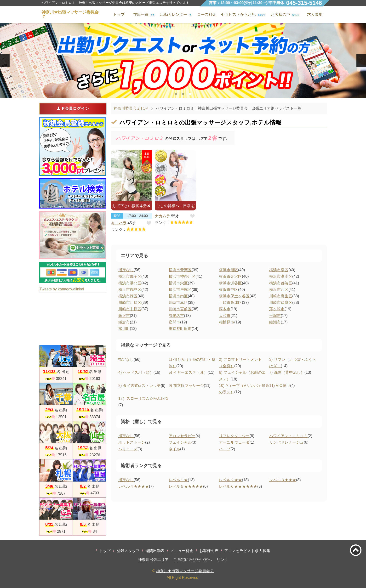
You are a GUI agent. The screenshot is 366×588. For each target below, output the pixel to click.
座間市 (174, 322)
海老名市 (176, 316)
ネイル (174, 449)
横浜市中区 (229, 290)
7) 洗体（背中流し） (287, 372)
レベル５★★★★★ (186, 486)
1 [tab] (176, 94)
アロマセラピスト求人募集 (247, 551)
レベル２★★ (230, 480)
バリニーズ (128, 449)
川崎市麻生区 (281, 296)
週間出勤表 (155, 551)
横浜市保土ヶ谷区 (234, 296)
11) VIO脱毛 (280, 386)
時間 (117, 216)
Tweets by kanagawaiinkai (62, 289)
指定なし (126, 270)
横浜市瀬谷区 (230, 283)
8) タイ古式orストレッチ (140, 386)
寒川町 (124, 329)
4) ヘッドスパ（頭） (136, 372)
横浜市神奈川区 (182, 276)
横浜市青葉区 (180, 270)
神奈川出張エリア (153, 560)
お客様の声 (209, 551)
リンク (222, 560)
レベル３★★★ (283, 480)
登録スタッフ (128, 551)
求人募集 (315, 14)
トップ (105, 551)
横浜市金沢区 (230, 276)
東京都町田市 (180, 329)
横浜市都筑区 (281, 283)
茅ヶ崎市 (277, 309)
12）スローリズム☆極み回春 (143, 399)
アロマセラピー (182, 436)
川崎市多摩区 (281, 302)
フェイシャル (180, 442)
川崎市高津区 (230, 302)
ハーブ (225, 449)
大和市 (225, 316)
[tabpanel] (183, 60)
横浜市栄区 (178, 283)
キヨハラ (119, 223)
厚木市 (225, 309)
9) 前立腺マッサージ (186, 386)
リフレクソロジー (234, 436)
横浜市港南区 (281, 276)
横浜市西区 (279, 290)
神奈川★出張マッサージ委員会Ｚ (185, 571)
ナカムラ (162, 216)
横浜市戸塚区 (180, 290)
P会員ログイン (73, 108)
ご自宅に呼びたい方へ (193, 560)
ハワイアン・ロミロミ (288, 436)
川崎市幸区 (178, 302)
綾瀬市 (275, 322)
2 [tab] (183, 94)
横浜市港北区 (130, 283)
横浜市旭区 (229, 270)
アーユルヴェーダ (234, 442)
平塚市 (275, 316)
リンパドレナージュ (286, 442)
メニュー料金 (182, 551)
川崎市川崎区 (130, 302)
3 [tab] (190, 94)
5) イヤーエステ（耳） (188, 372)
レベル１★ (178, 480)
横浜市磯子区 (130, 276)
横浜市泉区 (279, 270)
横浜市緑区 (128, 296)
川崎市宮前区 (180, 309)
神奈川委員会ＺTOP (131, 108)
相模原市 (227, 322)
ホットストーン (132, 442)
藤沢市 (124, 316)
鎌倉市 (124, 322)
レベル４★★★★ (134, 486)
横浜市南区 (178, 296)
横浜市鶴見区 (130, 290)
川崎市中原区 (130, 309)
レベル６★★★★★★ (238, 486)
